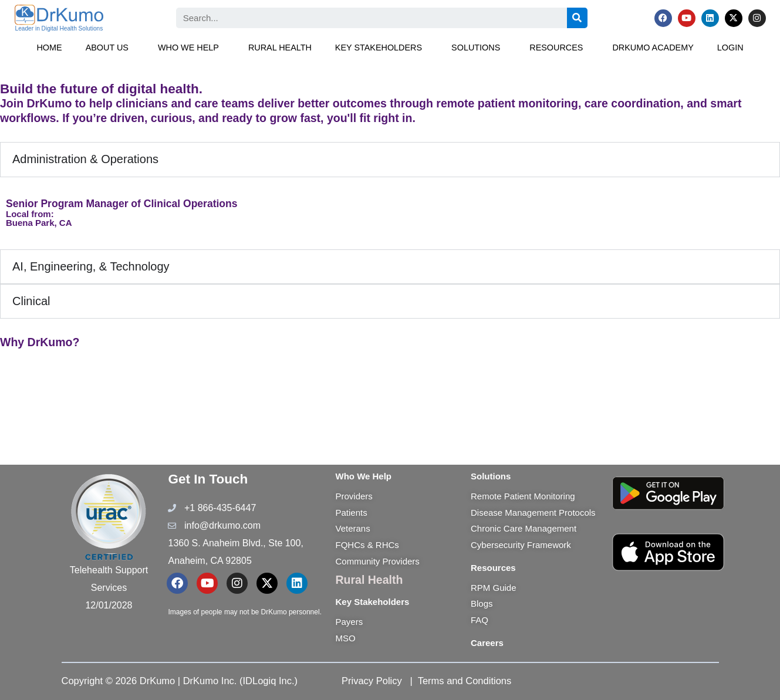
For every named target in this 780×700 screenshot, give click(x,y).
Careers (487, 643)
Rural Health (280, 48)
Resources (556, 48)
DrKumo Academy (653, 48)
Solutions (476, 48)
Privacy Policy (372, 681)
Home (49, 48)
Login (730, 48)
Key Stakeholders (379, 48)
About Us (107, 48)
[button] (110, 48)
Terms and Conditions (465, 681)
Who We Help (188, 48)
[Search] (577, 18)
